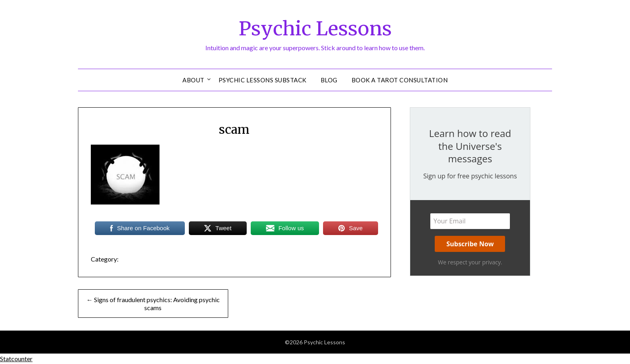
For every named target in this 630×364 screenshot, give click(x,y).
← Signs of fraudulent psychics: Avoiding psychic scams (153, 304)
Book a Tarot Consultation (400, 80)
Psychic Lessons (315, 29)
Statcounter (16, 359)
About (193, 80)
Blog (329, 80)
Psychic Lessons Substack (263, 80)
